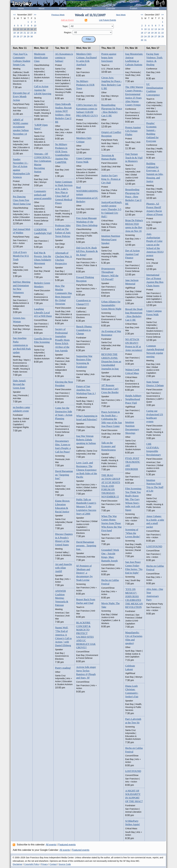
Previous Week (58, 15)
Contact (63, 8)
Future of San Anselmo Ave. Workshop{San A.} (86, 390)
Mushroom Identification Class (41, 58)
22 (28, 33)
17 (35, 29)
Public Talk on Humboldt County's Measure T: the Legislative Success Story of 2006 (86, 507)
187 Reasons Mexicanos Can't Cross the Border (110, 389)
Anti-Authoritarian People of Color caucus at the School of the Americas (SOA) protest (155, 245)
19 (18, 33)
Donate (156, 8)
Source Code (65, 864)
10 (35, 26)
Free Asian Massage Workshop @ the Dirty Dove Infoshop (87, 222)
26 (18, 37)
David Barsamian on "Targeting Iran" (64, 475)
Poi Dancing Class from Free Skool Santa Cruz (22, 200)
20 (21, 33)
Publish (134, 8)
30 (32, 37)
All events (51, 845)
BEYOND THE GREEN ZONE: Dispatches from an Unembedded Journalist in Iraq (111, 361)
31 (145, 40)
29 (28, 37)
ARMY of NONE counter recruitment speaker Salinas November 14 (21, 127)
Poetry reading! (63, 668)
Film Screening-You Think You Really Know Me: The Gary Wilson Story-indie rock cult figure (133, 499)
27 (21, 37)
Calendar (111, 8)
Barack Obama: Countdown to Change (84, 330)
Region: (68, 32)
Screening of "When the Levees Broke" (133, 533)
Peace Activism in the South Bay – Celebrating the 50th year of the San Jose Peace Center (112, 419)
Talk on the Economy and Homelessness (108, 446)
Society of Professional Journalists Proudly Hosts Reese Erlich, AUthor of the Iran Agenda (62, 340)
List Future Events (108, 20)
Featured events (67, 845)
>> (35, 15)
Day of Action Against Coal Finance (132, 254)
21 (25, 33)
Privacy (44, 864)
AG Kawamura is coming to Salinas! (64, 58)
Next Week (121, 15)
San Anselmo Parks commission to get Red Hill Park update (22, 345)
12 (18, 29)
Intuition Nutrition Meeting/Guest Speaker (111, 240)
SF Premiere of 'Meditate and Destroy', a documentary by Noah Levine (84, 573)
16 (32, 29)
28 (25, 37)
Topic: (65, 26)
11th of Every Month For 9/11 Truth (21, 256)
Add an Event (67, 20)
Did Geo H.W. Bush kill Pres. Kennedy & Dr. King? (87, 251)
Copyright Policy (32, 864)
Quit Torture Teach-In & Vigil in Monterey (134, 158)
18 (15, 33)
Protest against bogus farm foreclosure (109, 58)
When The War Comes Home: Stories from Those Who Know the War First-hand (111, 523)
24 (35, 33)
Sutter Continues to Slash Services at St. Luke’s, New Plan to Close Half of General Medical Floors (64, 192)
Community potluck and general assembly (43, 195)
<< (14, 15)
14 (25, 29)
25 (15, 37)
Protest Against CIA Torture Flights (133, 131)
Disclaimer (17, 864)
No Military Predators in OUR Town (85, 85)
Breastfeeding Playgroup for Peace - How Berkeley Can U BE (133, 197)
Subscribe (86, 8)
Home (21, 8)
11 (15, 29)
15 (28, 29)
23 (32, 33)
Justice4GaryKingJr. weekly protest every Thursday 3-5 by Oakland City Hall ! (112, 209)
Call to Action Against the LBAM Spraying (43, 90)
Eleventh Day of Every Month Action (21, 97)
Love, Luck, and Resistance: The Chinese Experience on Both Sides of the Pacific (87, 470)
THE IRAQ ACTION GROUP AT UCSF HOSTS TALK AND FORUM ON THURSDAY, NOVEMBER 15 (111, 486)
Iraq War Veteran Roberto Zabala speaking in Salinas (86, 440)
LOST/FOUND (133, 771)
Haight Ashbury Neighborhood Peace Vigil (133, 399)
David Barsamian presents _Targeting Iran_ (86, 546)
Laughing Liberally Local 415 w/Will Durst (43, 313)
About (41, 8)
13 (21, 29)
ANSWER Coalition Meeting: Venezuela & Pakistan (62, 598)
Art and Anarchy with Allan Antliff (64, 568)
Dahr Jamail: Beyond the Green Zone (19, 384)
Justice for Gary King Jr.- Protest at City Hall (111, 179)
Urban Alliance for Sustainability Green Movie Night (111, 305)
